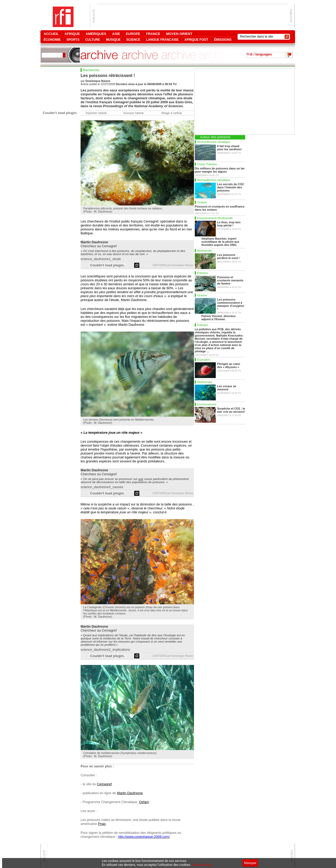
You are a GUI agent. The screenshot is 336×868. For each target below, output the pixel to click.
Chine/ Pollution (207, 164)
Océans (202, 202)
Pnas (102, 824)
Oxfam (144, 802)
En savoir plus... (203, 865)
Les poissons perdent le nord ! (228, 256)
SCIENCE (133, 40)
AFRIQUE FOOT (196, 40)
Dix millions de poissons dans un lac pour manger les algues (220, 170)
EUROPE (133, 34)
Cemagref (104, 784)
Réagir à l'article (172, 113)
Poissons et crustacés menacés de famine (230, 280)
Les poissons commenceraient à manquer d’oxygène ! (231, 304)
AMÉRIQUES (96, 34)
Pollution (203, 273)
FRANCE (153, 34)
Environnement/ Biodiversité (215, 218)
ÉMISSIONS (223, 40)
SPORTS (73, 40)
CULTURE (93, 40)
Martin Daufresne (130, 793)
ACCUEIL (51, 34)
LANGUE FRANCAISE (162, 40)
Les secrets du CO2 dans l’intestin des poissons (230, 187)
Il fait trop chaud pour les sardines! (229, 148)
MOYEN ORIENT (179, 34)
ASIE (116, 34)
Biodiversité (204, 251)
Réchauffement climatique (214, 142)
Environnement (207, 404)
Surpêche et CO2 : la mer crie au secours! (231, 410)
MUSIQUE (113, 40)
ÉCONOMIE (52, 40)
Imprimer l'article (96, 113)
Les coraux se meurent (227, 388)
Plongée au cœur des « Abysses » (229, 365)
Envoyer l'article (134, 113)
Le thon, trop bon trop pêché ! (229, 224)
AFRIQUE (72, 34)
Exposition (204, 360)
